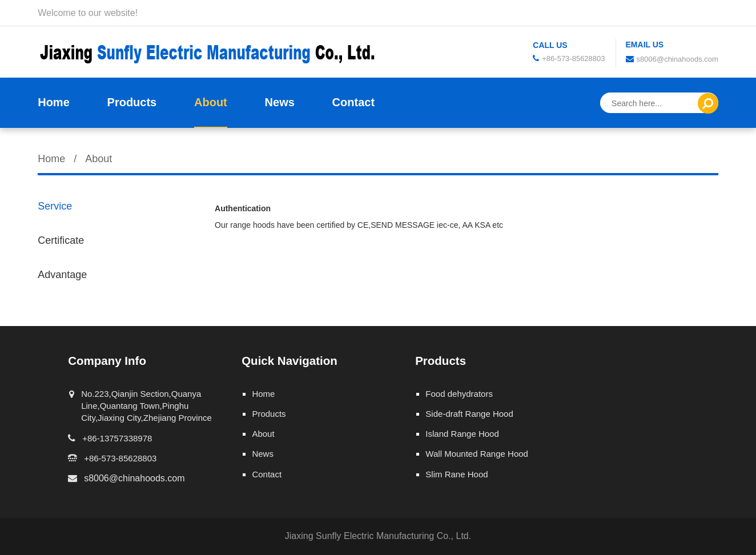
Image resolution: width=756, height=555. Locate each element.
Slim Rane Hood (457, 474)
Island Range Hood (462, 434)
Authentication (243, 208)
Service (55, 206)
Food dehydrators (459, 394)
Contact (353, 102)
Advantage (62, 275)
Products (132, 102)
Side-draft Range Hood (469, 414)
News (280, 102)
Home (54, 102)
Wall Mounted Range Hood (477, 454)
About (211, 102)
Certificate (61, 240)
